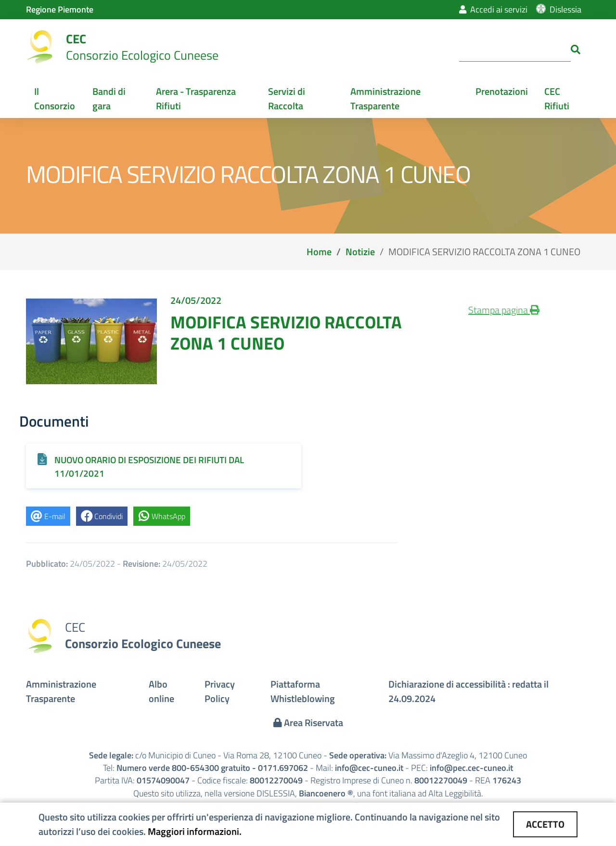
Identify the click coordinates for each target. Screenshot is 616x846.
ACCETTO (545, 824)
